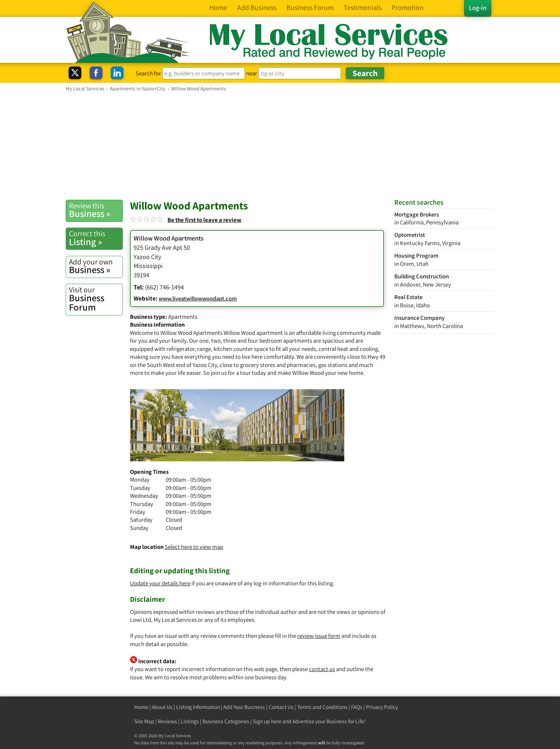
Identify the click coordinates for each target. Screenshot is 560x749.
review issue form (319, 636)
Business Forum (96, 299)
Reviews (167, 721)
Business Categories (226, 721)
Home (141, 707)
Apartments (183, 317)
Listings (190, 721)
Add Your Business (244, 707)
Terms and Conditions (322, 707)
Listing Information (198, 707)
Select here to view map (194, 547)
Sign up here (267, 721)
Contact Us (281, 707)
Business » (96, 210)
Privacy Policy (382, 707)
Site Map (144, 721)
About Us (162, 707)
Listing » (96, 238)
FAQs (357, 707)
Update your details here (160, 583)
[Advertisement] (280, 145)
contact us (322, 669)
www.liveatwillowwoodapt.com (198, 298)
